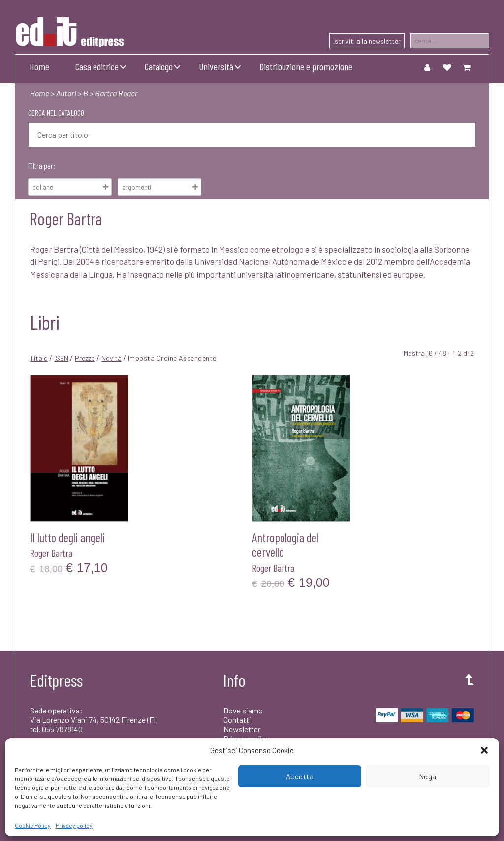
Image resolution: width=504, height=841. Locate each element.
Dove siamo (243, 710)
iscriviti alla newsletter (367, 41)
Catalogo (159, 66)
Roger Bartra (51, 553)
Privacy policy (74, 825)
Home (39, 66)
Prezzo (85, 358)
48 (442, 353)
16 (429, 353)
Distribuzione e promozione (306, 66)
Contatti (237, 720)
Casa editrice (97, 66)
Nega (428, 776)
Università (216, 66)
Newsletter (242, 729)
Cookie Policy (33, 825)
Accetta (300, 776)
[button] (484, 750)
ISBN (61, 358)
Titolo (39, 358)
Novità (111, 358)
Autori (66, 93)
